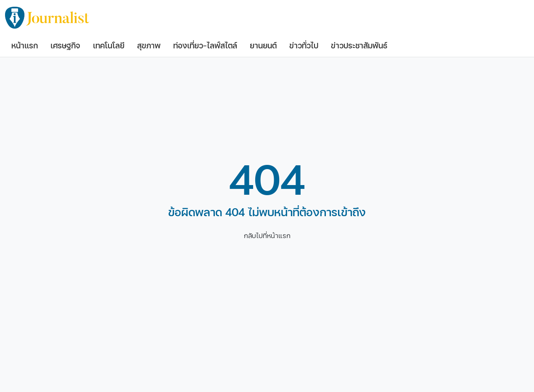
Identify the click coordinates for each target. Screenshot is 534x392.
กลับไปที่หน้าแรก (267, 236)
